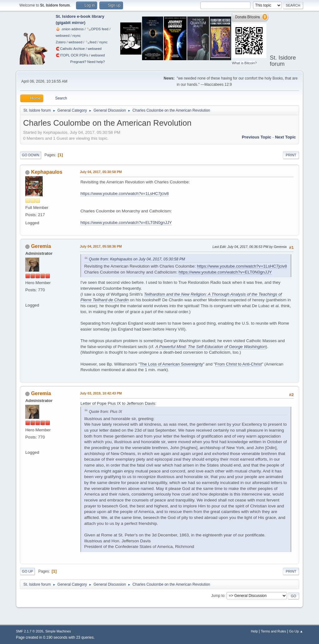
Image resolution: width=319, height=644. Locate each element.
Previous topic (257, 137)
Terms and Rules (273, 631)
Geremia (41, 246)
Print (291, 155)
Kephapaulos (47, 172)
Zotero (61, 42)
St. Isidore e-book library (80, 16)
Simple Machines (58, 631)
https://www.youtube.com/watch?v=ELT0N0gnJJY (126, 223)
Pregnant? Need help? (88, 62)
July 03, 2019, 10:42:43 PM (101, 393)
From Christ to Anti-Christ (239, 364)
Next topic (286, 137)
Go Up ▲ (296, 631)
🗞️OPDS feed (98, 29)
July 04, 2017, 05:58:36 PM (101, 246)
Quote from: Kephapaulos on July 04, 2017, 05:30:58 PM (137, 259)
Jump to (218, 596)
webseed (63, 36)
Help (254, 631)
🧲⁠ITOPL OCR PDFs (72, 55)
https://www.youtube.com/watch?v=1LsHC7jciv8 (124, 194)
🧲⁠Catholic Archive (70, 49)
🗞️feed (91, 42)
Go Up (27, 571)
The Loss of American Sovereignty (171, 364)
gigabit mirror (71, 23)
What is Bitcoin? (244, 63)
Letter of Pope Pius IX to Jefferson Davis (118, 403)
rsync (76, 36)
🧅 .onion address (70, 29)
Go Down (31, 155)
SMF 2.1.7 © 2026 (30, 631)
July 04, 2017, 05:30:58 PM (101, 172)
